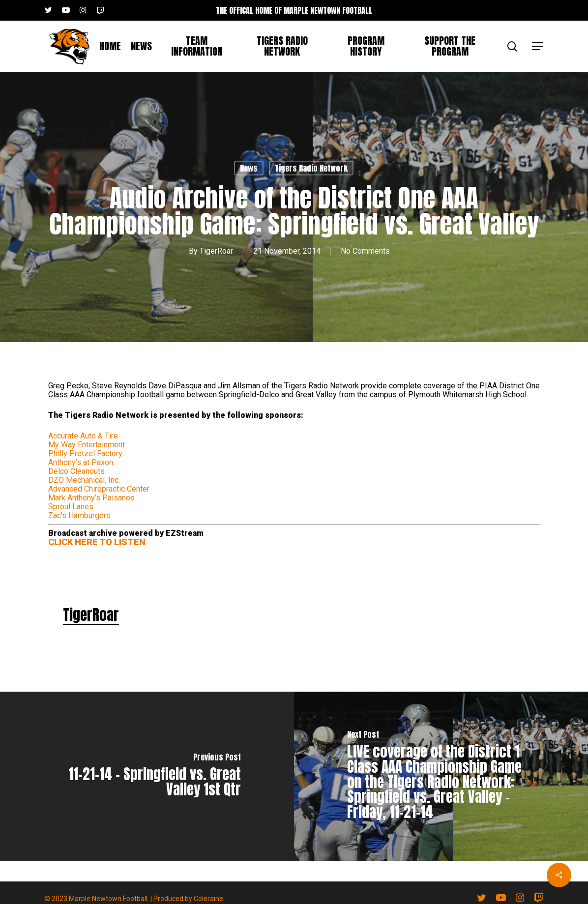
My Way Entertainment (87, 445)
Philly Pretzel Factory (85, 453)
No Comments (365, 251)
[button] (538, 46)
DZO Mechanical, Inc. (84, 480)
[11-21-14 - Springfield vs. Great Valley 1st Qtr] (147, 776)
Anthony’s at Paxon (81, 462)
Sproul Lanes (71, 507)
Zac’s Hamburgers (79, 515)
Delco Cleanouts (76, 471)
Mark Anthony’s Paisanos (91, 498)
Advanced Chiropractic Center (99, 489)
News (249, 168)
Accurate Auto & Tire (83, 436)
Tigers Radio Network (311, 168)
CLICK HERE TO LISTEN (97, 542)
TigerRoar (216, 251)
